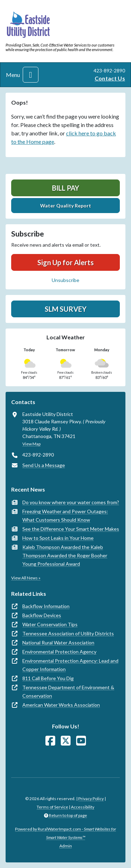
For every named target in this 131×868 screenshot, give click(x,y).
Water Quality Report (66, 206)
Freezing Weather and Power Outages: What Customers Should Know (65, 516)
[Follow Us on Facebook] (50, 741)
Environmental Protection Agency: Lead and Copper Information (70, 665)
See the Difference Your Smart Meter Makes (71, 529)
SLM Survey (66, 309)
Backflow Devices (42, 615)
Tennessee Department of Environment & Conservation (68, 691)
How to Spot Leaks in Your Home (58, 538)
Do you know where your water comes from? (71, 502)
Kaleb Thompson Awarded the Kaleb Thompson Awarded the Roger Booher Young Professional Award (65, 555)
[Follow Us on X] (66, 741)
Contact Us (110, 78)
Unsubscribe (65, 280)
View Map (31, 444)
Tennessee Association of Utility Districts (68, 633)
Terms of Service (52, 807)
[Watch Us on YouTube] (81, 741)
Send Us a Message (44, 465)
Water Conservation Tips (50, 624)
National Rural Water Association (58, 643)
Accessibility (83, 807)
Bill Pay (66, 188)
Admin (66, 846)
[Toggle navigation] (31, 75)
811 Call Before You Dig (48, 678)
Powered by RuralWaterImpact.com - (65, 833)
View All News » (26, 578)
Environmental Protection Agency (59, 652)
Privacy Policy (91, 799)
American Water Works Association (61, 705)
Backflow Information (46, 606)
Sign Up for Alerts (65, 262)
